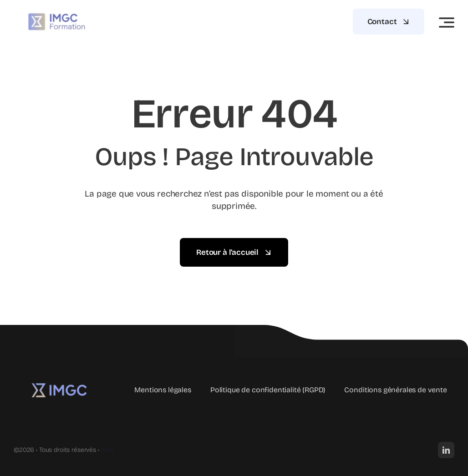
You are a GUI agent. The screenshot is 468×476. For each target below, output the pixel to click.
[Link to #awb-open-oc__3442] (447, 22)
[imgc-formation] (57, 11)
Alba (107, 450)
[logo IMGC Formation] (59, 379)
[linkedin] (446, 450)
